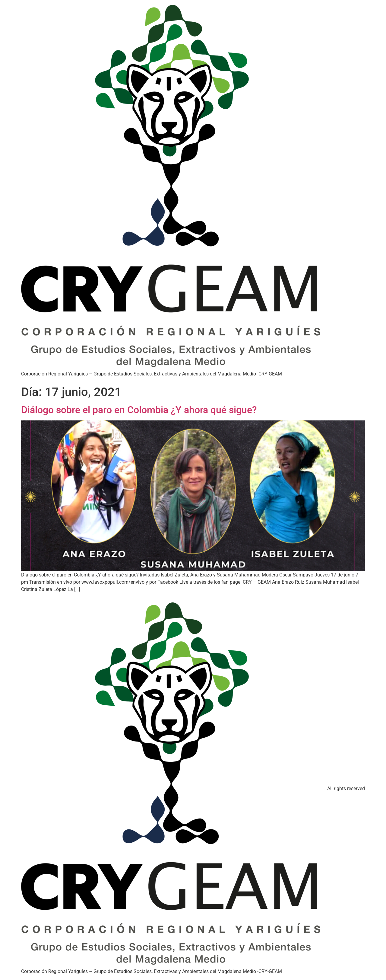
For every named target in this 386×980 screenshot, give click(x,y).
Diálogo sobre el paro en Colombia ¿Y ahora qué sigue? (139, 410)
